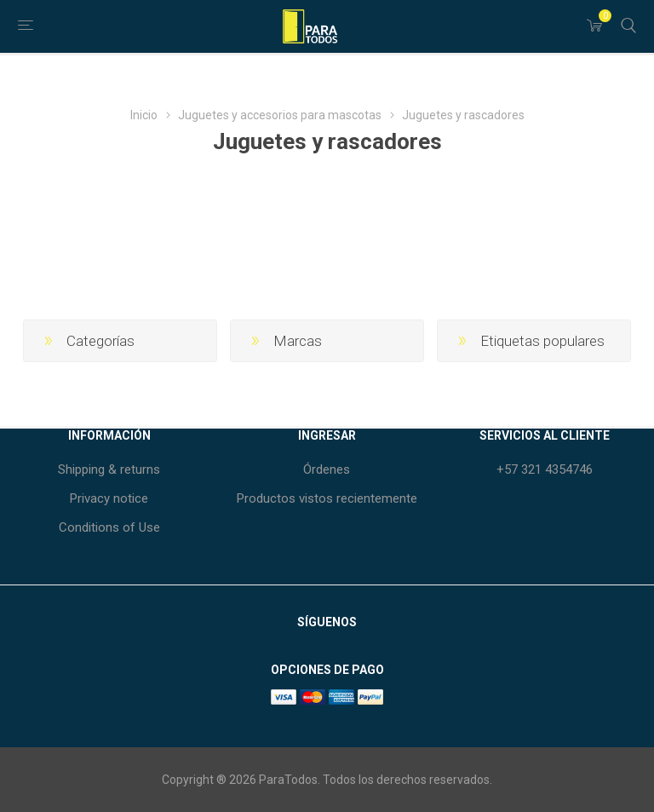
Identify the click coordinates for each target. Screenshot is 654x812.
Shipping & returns (109, 469)
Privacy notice (109, 498)
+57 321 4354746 (545, 469)
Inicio (144, 115)
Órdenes (327, 469)
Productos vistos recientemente (327, 498)
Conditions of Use (109, 527)
